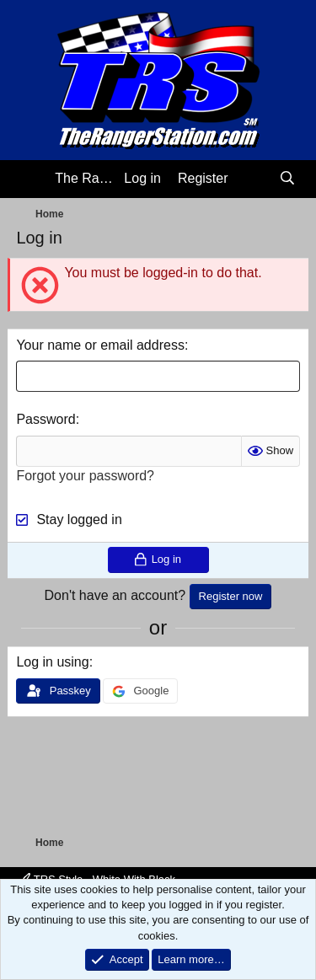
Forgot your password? (85, 476)
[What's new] (254, 179)
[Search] (288, 179)
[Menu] (31, 179)
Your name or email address (100, 345)
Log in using (52, 662)
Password (46, 419)
